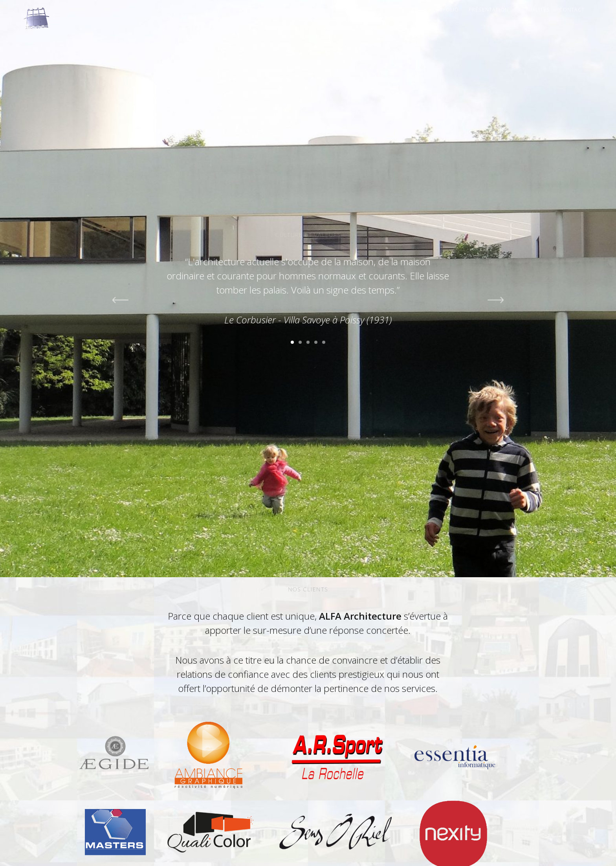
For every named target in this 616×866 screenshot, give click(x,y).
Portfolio (444, 10)
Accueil (408, 10)
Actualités (534, 10)
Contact (572, 10)
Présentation (489, 10)
